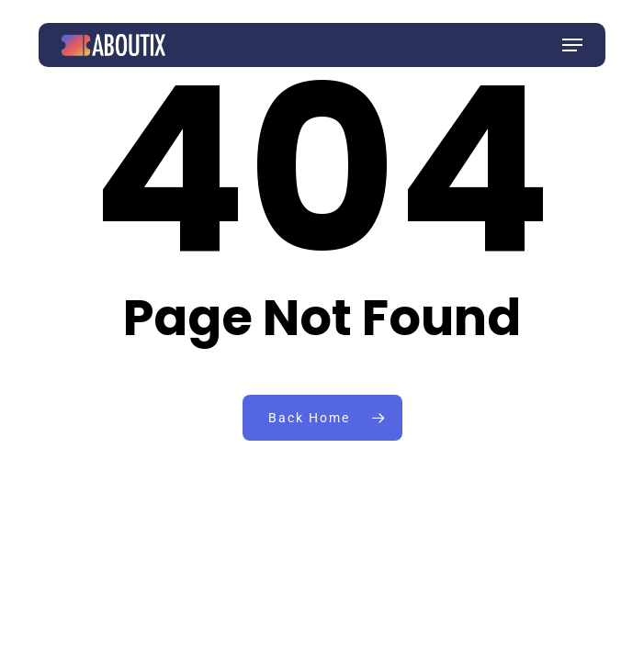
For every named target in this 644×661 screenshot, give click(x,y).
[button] (572, 45)
